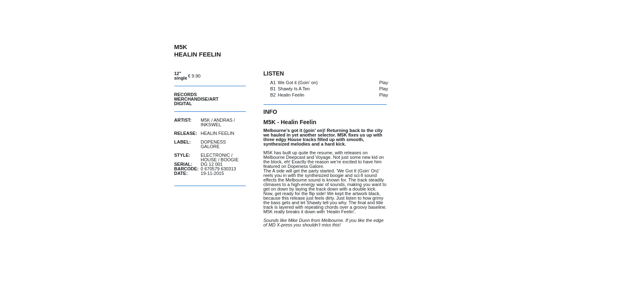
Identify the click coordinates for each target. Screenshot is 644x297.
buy (225, 76)
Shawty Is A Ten (294, 89)
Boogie (229, 160)
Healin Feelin (291, 95)
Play (384, 82)
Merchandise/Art (197, 99)
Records (186, 94)
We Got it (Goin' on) (298, 82)
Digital (183, 104)
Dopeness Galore (213, 144)
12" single (181, 76)
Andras (223, 120)
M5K (206, 120)
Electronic (215, 155)
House (209, 160)
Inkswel (211, 125)
